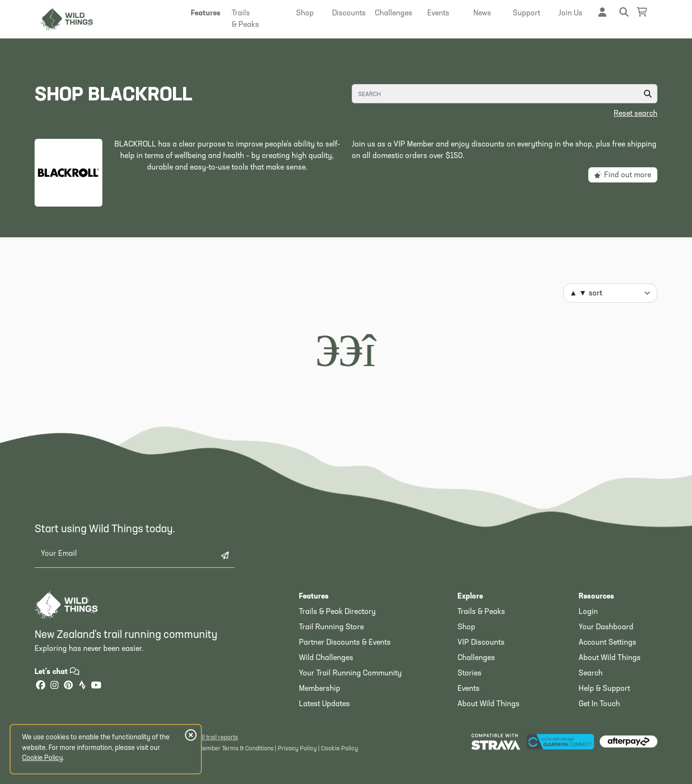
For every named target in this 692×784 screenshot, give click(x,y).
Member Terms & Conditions (236, 749)
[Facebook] (40, 686)
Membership (320, 689)
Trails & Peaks (481, 612)
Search (591, 674)
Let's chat (57, 672)
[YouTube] (96, 686)
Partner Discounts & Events (345, 643)
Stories (470, 674)
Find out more (623, 175)
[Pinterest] (68, 686)
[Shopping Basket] (642, 12)
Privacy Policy (297, 749)
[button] (206, 13)
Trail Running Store (331, 627)
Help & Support (604, 689)
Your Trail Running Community (350, 674)
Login (588, 612)
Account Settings (607, 643)
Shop (466, 627)
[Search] (505, 94)
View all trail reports (211, 738)
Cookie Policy (340, 749)
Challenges (476, 658)
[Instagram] (54, 686)
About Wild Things (488, 704)
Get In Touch (599, 704)
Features (314, 597)
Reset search (636, 114)
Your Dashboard (606, 627)
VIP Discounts (481, 643)
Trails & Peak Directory (337, 612)
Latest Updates (324, 704)
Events (469, 689)
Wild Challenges (326, 658)
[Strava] (82, 686)
